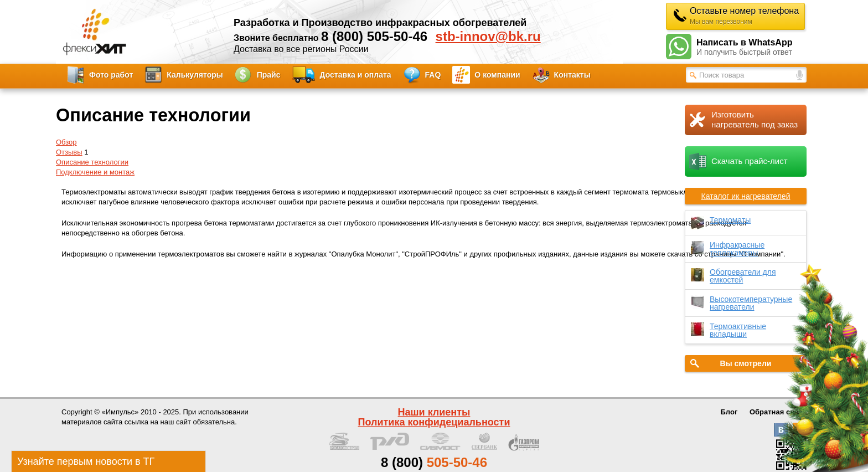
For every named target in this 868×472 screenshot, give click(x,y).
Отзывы (69, 152)
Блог (729, 412)
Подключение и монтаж (95, 172)
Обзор (66, 142)
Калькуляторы (195, 75)
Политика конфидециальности (434, 422)
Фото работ (111, 75)
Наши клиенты (434, 412)
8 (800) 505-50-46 (374, 36)
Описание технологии (92, 162)
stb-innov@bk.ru (488, 37)
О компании (497, 75)
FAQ (433, 75)
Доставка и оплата (356, 75)
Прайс (269, 75)
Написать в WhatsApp (751, 47)
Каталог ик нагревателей (746, 196)
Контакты (572, 75)
